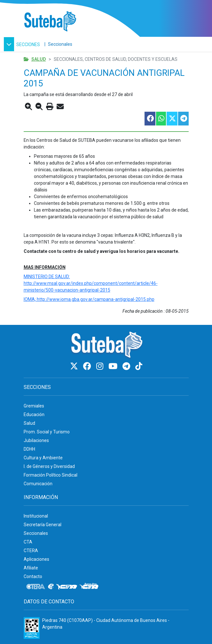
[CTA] (67, 587)
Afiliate (31, 568)
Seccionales (60, 44)
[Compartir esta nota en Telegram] (183, 119)
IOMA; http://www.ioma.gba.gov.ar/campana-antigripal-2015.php (89, 299)
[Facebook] (88, 366)
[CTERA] (36, 587)
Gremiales (34, 406)
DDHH (29, 449)
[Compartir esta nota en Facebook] (150, 119)
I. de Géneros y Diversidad (49, 466)
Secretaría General (43, 525)
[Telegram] (127, 366)
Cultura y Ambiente (43, 458)
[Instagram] (101, 366)
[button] (23, 44)
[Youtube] (114, 366)
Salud (39, 59)
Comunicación (38, 484)
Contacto (33, 576)
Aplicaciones (36, 559)
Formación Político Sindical (51, 475)
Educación (34, 415)
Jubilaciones (36, 440)
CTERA (31, 551)
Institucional (36, 516)
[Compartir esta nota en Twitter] (172, 119)
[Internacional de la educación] (51, 587)
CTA (28, 542)
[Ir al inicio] (50, 22)
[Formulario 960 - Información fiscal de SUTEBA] (32, 628)
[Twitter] (75, 366)
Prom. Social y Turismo (47, 432)
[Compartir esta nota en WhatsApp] (161, 119)
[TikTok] (139, 366)
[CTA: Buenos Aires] (90, 587)
